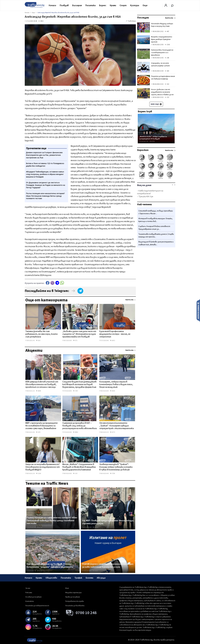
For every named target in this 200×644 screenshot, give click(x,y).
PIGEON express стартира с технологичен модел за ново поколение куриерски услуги (108, 566)
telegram (57, 283)
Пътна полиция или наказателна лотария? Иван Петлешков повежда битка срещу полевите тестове (52, 521)
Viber (52, 283)
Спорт (123, 5)
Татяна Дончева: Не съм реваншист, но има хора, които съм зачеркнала (42, 334)
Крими (113, 5)
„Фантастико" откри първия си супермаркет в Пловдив (153, 138)
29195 (112, 391)
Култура (135, 5)
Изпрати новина (198, 310)
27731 (40, 527)
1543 (167, 45)
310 (167, 84)
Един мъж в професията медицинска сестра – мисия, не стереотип (115, 334)
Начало (52, 5)
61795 (152, 141)
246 (167, 58)
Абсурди (101, 578)
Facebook (48, 283)
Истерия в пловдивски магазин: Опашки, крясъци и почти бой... (155, 220)
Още (145, 5)
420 (167, 71)
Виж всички (130, 300)
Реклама (29, 593)
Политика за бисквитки (75, 606)
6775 (75, 341)
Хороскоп (143, 150)
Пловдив (64, 5)
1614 (38, 341)
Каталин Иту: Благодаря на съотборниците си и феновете (162, 53)
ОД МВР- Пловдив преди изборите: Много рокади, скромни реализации (108, 522)
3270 (38, 432)
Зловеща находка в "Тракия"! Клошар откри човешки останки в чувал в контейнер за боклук (116, 467)
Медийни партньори (73, 593)
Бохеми (89, 578)
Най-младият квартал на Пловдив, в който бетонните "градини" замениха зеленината (50, 566)
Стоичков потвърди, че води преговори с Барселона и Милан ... (156, 212)
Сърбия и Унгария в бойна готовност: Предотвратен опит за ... (154, 228)
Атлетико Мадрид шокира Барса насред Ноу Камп (162, 25)
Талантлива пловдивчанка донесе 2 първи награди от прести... (156, 236)
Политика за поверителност (37, 606)
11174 (95, 527)
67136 (40, 571)
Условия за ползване (33, 597)
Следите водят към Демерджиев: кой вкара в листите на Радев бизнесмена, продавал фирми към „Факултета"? (80, 385)
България (77, 5)
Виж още (156, 104)
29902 (75, 432)
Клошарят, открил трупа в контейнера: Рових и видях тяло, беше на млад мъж (116, 385)
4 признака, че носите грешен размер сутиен (160, 64)
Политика (90, 5)
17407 (75, 391)
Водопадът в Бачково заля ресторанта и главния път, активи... (156, 243)
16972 (112, 341)
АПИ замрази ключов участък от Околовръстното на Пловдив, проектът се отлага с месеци (42, 385)
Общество (51, 578)
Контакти (30, 601)
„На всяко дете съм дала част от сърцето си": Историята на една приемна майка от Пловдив (79, 334)
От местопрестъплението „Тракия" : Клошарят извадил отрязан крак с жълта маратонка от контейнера (117, 426)
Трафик (78, 578)
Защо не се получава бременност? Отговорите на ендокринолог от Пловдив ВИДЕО (43, 467)
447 (167, 31)
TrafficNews (132, 21)
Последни (143, 18)
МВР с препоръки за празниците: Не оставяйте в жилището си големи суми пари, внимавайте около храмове (42, 426)
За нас (28, 588)
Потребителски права (75, 601)
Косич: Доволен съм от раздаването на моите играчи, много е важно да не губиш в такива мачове (162, 93)
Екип (67, 588)
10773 (112, 432)
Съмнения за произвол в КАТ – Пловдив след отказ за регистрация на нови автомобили (80, 426)
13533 (95, 571)
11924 (38, 474)
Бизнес (103, 5)
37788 (112, 474)
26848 (38, 391)
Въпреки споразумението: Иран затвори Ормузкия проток (162, 39)
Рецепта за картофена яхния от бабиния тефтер (163, 78)
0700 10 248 (86, 613)
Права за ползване (73, 597)
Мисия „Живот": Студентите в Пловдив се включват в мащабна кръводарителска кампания (79, 467)
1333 (75, 474)
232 (167, 97)
